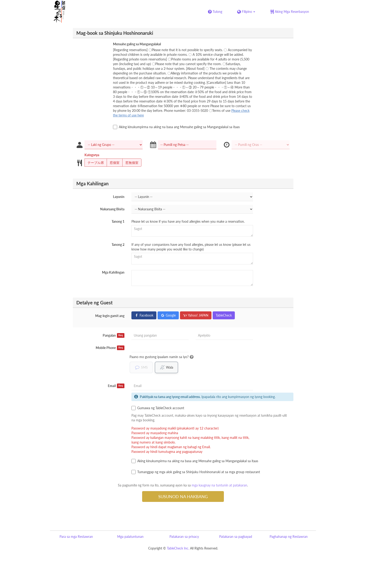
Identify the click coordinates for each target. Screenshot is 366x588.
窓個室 (113, 163)
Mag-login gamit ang (110, 316)
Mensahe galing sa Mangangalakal (137, 44)
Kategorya (92, 155)
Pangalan (114, 335)
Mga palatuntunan (130, 537)
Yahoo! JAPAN (196, 315)
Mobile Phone (110, 348)
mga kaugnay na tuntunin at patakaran (219, 485)
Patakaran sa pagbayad (236, 537)
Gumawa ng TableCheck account (158, 408)
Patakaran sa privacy (184, 537)
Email (116, 386)
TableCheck (224, 315)
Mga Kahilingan (113, 272)
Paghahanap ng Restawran (289, 537)
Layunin (119, 197)
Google (168, 315)
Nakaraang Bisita (112, 209)
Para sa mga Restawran (76, 537)
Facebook (144, 315)
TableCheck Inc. (178, 548)
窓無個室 (130, 163)
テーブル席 (94, 163)
